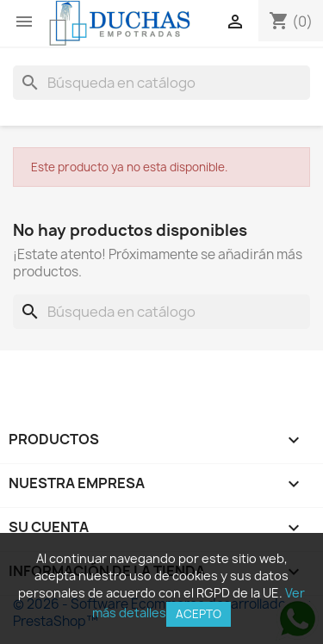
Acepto (199, 614)
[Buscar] (161, 83)
